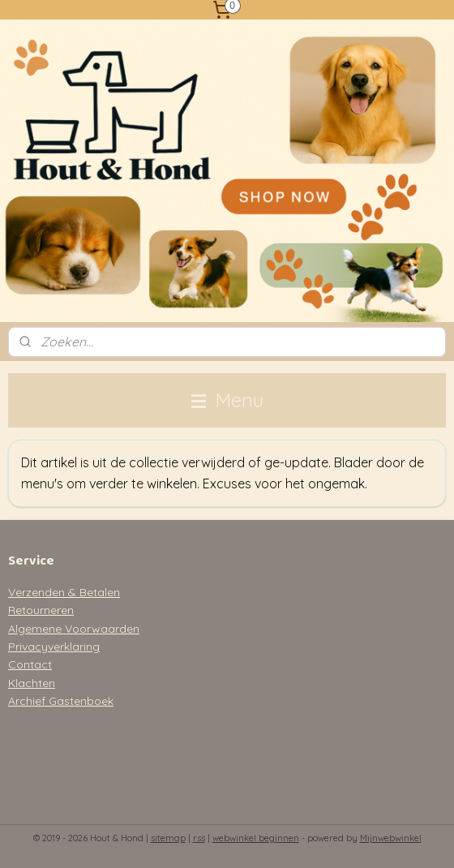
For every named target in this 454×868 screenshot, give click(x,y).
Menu (227, 400)
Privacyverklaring (54, 647)
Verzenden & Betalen (64, 592)
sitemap (168, 838)
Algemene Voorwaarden (74, 629)
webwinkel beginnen (256, 838)
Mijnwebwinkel (391, 838)
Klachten (32, 683)
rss (199, 838)
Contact (30, 664)
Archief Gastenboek (61, 701)
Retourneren (41, 610)
